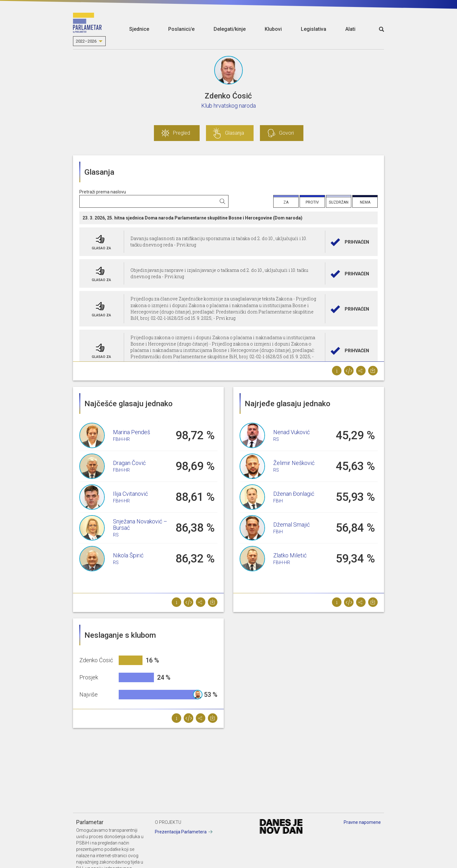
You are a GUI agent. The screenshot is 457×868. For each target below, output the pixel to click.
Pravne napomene (362, 822)
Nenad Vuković (291, 432)
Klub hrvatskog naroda (228, 106)
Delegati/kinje (230, 29)
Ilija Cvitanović (130, 494)
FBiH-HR (121, 439)
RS (116, 535)
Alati (350, 29)
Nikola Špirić (128, 555)
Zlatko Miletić (290, 555)
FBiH (278, 501)
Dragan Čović (129, 463)
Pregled (182, 133)
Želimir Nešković (294, 463)
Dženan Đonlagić (294, 494)
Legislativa (314, 29)
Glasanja (235, 133)
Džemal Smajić (291, 525)
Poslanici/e (181, 29)
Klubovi (273, 29)
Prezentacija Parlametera (181, 832)
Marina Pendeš (132, 432)
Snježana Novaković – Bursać (140, 525)
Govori (286, 133)
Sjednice (139, 29)
